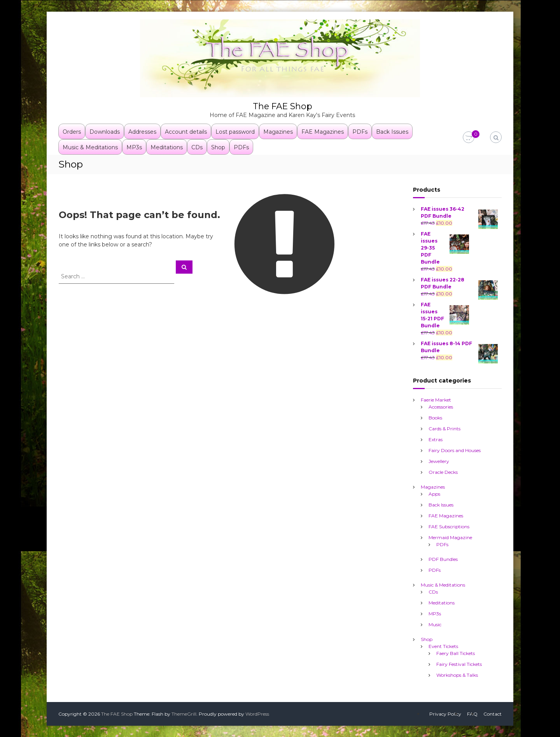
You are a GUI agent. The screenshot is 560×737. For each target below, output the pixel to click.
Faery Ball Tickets (456, 653)
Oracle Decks (443, 472)
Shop (218, 147)
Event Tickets (443, 646)
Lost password (235, 131)
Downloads (105, 131)
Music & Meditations (90, 147)
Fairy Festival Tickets (459, 664)
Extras (436, 439)
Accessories (441, 406)
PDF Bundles (443, 559)
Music (435, 624)
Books (435, 417)
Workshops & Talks (457, 675)
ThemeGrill (184, 713)
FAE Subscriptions (449, 526)
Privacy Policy (445, 713)
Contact (493, 713)
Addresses (142, 131)
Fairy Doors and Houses (455, 450)
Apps (434, 493)
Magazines (278, 131)
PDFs (360, 131)
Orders (72, 131)
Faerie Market (436, 399)
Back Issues (392, 131)
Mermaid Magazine (450, 537)
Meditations (167, 147)
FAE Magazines (323, 131)
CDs (197, 147)
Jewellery (439, 461)
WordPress (257, 713)
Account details (186, 131)
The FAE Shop (282, 106)
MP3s (134, 147)
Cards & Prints (444, 428)
